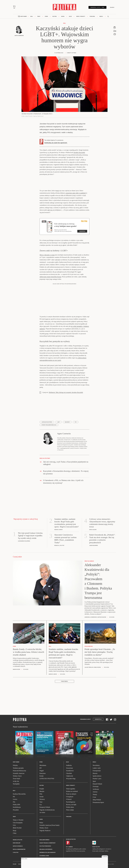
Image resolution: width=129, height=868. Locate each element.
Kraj (32, 16)
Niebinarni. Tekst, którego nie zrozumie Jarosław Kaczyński (66, 392)
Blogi (70, 16)
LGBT (58, 422)
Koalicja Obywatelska (19, 794)
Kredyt (41, 776)
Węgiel (42, 771)
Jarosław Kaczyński (79, 152)
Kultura (55, 16)
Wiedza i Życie (17, 776)
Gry (41, 805)
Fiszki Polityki (96, 847)
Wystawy (42, 799)
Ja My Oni (16, 781)
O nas (94, 797)
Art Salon (42, 812)
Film (41, 794)
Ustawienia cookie (44, 856)
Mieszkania (43, 765)
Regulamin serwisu (44, 840)
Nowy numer (24, 16)
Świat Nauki (16, 779)
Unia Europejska (18, 823)
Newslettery (96, 765)
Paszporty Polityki (45, 807)
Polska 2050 (16, 805)
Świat (39, 16)
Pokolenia (92, 16)
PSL (14, 802)
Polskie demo (70, 807)
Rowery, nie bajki (71, 805)
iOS (67, 847)
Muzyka (42, 791)
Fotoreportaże (97, 771)
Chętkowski (70, 776)
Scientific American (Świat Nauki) (49, 825)
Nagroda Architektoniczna (47, 810)
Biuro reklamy (17, 843)
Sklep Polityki (97, 800)
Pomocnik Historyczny (19, 771)
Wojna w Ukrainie (18, 820)
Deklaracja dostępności (46, 849)
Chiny (15, 833)
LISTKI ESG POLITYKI (47, 779)
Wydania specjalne (18, 768)
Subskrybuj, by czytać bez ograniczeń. (56, 143)
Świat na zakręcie (71, 794)
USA (14, 825)
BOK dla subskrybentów (19, 849)
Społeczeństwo (97, 776)
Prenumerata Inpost (86, 719)
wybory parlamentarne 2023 (49, 425)
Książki (42, 789)
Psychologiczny (71, 802)
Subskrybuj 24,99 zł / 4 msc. (97, 7)
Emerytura (43, 773)
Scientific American (19, 773)
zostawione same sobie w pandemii (76, 193)
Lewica (15, 799)
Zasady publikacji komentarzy (47, 843)
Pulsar (41, 823)
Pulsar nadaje (70, 810)
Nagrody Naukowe (45, 831)
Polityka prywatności (45, 846)
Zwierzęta (96, 786)
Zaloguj (112, 7)
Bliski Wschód (17, 828)
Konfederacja (17, 807)
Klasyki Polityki (97, 784)
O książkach (70, 797)
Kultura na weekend (72, 791)
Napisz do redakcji (18, 846)
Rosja (15, 831)
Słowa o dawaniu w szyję (47, 255)
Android (71, 847)
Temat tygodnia (71, 789)
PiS (76, 422)
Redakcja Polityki (18, 840)
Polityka (15, 765)
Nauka (63, 16)
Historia (95, 773)
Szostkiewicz (70, 771)
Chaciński (69, 773)
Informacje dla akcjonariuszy (48, 852)
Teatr (41, 802)
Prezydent (16, 810)
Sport (94, 781)
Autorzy (95, 792)
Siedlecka (69, 765)
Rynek (46, 16)
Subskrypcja (98, 719)
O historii (69, 799)
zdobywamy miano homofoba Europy (50, 277)
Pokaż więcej (64, 681)
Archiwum (96, 789)
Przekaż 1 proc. (97, 779)
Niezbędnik (16, 784)
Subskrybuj (82, 231)
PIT (41, 768)
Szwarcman (69, 768)
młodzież (67, 422)
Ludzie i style (97, 768)
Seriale (41, 797)
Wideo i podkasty (81, 16)
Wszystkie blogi (71, 779)
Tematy (95, 794)
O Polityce (16, 852)
